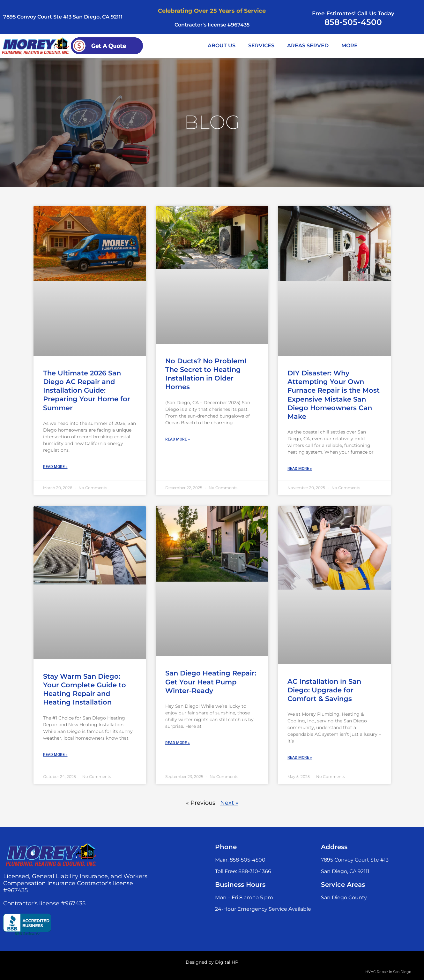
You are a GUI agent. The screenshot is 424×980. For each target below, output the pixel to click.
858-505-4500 (353, 22)
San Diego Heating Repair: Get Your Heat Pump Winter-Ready (211, 682)
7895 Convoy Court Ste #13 (355, 860)
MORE (350, 45)
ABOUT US (222, 45)
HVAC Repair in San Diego (388, 972)
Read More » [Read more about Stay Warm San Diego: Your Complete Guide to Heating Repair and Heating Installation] (55, 755)
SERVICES (261, 45)
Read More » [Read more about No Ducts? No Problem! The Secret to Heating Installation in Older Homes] (178, 439)
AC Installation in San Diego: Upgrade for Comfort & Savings (324, 690)
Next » (229, 803)
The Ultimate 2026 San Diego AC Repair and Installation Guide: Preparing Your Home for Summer (87, 390)
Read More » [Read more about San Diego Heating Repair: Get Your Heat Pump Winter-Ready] (178, 743)
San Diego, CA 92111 (345, 871)
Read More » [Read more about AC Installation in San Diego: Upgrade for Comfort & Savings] (300, 758)
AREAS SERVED (308, 45)
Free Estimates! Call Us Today (353, 13)
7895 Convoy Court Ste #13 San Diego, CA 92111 (63, 17)
